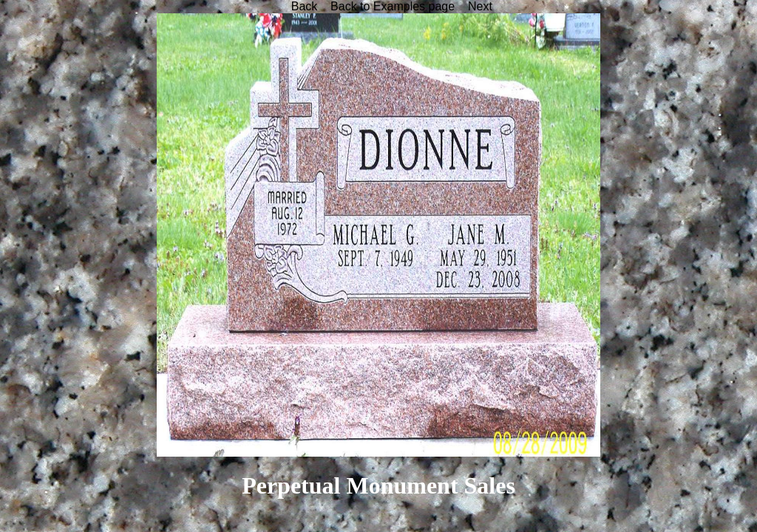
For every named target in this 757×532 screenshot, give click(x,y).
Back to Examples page (393, 6)
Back (305, 6)
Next (480, 6)
